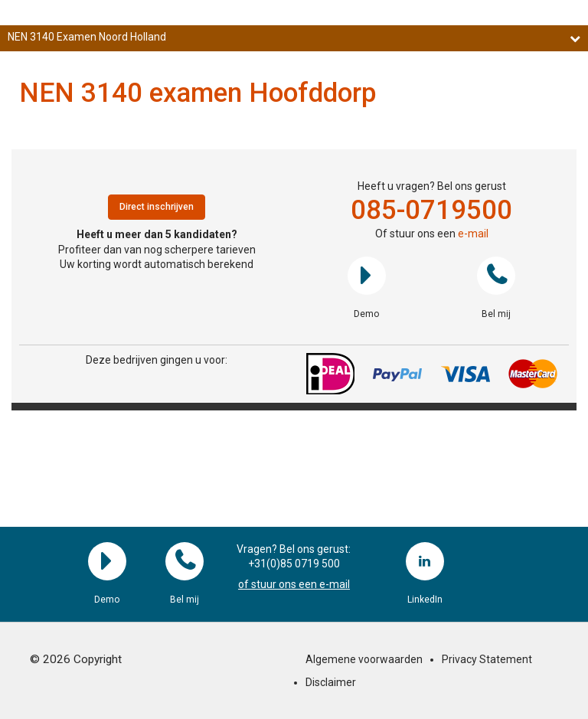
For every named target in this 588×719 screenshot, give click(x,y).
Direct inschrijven (157, 207)
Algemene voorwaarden (364, 659)
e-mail (473, 234)
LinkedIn (425, 561)
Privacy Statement (487, 659)
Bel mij (496, 276)
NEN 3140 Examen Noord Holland (294, 37)
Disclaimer (331, 682)
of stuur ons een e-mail (294, 584)
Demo (367, 276)
